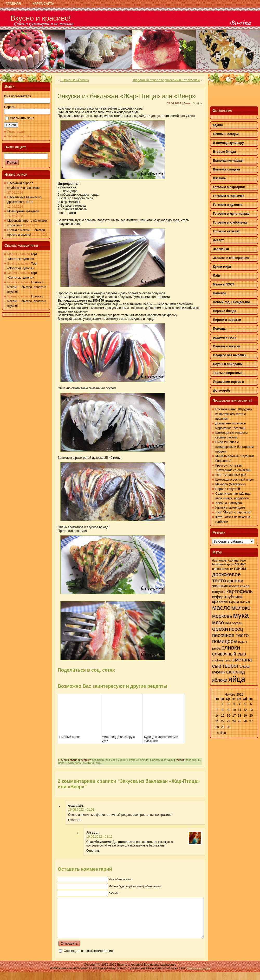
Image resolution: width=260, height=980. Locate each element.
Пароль (10, 107)
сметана (88, 763)
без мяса (98, 760)
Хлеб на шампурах (229, 503)
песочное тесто (230, 635)
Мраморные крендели (23, 211)
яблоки (220, 680)
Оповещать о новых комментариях (89, 959)
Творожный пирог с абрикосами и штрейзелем (166, 80)
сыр (98, 763)
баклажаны (193, 760)
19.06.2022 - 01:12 (99, 837)
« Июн (222, 733)
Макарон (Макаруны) (230, 484)
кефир (218, 597)
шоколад (236, 672)
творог (230, 666)
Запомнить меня (22, 118)
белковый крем (223, 564)
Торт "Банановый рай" (231, 475)
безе (243, 561)
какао (245, 586)
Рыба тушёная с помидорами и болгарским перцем (234, 447)
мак (248, 602)
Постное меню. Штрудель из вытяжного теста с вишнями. (234, 414)
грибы (240, 568)
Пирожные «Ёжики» (75, 80)
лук (242, 602)
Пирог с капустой (228, 489)
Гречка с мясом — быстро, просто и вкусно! (27, 287)
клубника (233, 597)
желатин (220, 586)
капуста (219, 592)
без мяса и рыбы (116, 760)
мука (241, 615)
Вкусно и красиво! (41, 18)
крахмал (220, 602)
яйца (237, 679)
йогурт (234, 586)
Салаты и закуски (162, 760)
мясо (218, 622)
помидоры (75, 763)
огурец (237, 623)
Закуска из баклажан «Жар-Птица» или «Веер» (127, 96)
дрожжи (235, 581)
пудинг (243, 642)
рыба (216, 648)
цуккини (219, 672)
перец (62, 763)
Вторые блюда (139, 760)
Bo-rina (197, 103)
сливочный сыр (229, 654)
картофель (240, 591)
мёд (228, 623)
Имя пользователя (18, 96)
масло (221, 607)
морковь (222, 616)
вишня (229, 569)
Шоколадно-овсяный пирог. (235, 480)
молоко (241, 608)
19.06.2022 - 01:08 (81, 810)
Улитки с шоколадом (230, 508)
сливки (231, 648)
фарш (244, 666)
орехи (220, 629)
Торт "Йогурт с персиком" (233, 512)
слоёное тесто (222, 660)
